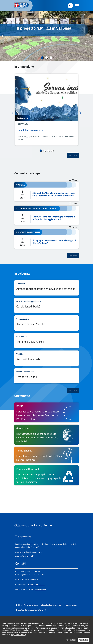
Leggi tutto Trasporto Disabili (47, 376)
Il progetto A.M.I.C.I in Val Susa (44, 28)
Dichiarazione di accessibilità (60, 632)
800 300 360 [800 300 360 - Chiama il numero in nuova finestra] (39, 589)
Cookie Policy (40, 632)
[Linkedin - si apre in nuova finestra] (25, 625)
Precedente (3, 36)
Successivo (90, 36)
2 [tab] (46, 58)
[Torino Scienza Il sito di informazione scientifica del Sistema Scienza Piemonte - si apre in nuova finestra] (47, 455)
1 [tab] (42, 58)
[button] (77, 6)
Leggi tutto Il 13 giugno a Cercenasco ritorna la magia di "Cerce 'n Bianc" (47, 239)
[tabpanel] (46, 36)
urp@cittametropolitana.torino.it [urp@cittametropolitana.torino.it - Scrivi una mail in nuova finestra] (31, 610)
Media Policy (41, 637)
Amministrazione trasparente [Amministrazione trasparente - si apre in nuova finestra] (28, 552)
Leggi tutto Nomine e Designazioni (47, 341)
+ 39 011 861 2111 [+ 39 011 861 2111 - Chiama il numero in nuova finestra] (35, 584)
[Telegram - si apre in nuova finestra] (29, 625)
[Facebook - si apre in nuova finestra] (17, 625)
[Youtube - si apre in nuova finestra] (37, 625)
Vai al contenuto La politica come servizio (47, 110)
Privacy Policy (54, 637)
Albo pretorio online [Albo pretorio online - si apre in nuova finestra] (24, 556)
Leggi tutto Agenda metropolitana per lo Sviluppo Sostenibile (47, 288)
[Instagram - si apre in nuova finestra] (21, 625)
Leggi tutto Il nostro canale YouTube (47, 323)
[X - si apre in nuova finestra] (33, 625)
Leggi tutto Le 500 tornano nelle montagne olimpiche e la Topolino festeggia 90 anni (47, 215)
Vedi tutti (74, 155)
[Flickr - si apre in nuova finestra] (41, 625)
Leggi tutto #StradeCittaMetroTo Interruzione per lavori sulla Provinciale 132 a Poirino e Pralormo (47, 192)
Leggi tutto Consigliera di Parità (47, 305)
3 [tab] (51, 58)
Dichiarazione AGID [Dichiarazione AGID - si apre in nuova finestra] (23, 637)
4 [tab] (52, 151)
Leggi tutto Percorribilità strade (47, 358)
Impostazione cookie (24, 632)
